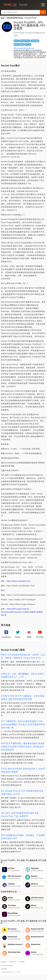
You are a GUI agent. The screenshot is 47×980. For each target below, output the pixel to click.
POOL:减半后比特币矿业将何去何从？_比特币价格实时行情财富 (23, 770)
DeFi (14, 609)
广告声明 (21, 966)
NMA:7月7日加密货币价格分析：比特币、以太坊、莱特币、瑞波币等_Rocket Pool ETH (23, 656)
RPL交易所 (38, 612)
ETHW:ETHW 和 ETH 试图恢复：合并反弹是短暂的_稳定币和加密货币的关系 (23, 698)
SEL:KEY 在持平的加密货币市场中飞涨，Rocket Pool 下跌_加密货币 (21, 815)
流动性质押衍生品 (15, 18)
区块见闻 (17, 976)
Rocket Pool (20, 612)
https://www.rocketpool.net (24, 48)
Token (9, 609)
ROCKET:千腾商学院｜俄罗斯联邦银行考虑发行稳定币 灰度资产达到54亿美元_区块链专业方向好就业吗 (23, 747)
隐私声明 (13, 966)
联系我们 (4, 966)
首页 (3, 18)
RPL (13, 612)
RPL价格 (29, 612)
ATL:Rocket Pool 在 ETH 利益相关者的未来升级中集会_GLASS (22, 792)
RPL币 (4, 615)
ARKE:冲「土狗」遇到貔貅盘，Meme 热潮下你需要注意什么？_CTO (23, 675)
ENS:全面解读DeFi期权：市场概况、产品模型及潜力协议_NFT (23, 837)
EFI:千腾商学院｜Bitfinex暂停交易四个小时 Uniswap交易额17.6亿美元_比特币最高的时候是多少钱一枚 (23, 724)
